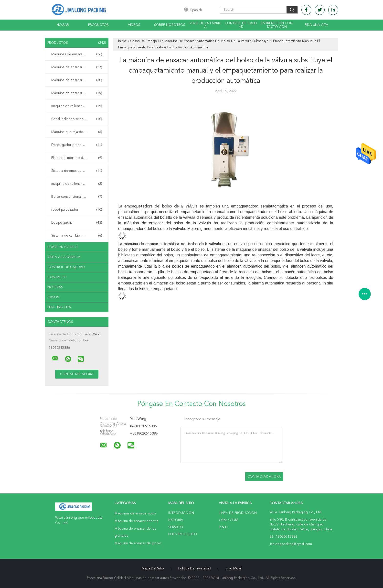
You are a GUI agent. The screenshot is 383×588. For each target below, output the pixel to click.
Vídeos (134, 25)
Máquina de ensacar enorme (77, 67)
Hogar (63, 25)
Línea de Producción (238, 513)
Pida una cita (316, 25)
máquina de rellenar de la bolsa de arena (78, 184)
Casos (53, 297)
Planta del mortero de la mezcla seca (78, 158)
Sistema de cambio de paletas (77, 236)
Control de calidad (241, 25)
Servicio (176, 527)
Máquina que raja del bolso (77, 132)
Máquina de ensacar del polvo (77, 93)
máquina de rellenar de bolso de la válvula (78, 106)
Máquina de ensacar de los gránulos (78, 80)
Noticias (55, 287)
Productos (98, 25)
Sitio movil (234, 568)
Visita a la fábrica (64, 257)
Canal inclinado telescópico (77, 119)
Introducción (181, 513)
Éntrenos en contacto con (277, 25)
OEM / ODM (229, 520)
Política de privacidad (195, 568)
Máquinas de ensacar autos (77, 54)
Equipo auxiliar (77, 223)
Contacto (57, 277)
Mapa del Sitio (153, 568)
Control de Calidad (66, 267)
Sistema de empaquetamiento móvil (78, 171)
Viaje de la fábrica (205, 25)
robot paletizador (77, 210)
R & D (223, 527)
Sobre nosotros (170, 25)
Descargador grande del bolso (77, 145)
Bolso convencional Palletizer (77, 197)
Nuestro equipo (183, 534)
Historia (176, 520)
